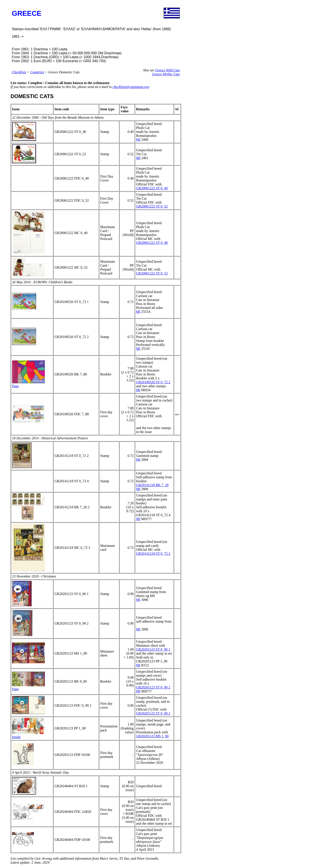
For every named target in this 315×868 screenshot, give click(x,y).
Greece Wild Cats (168, 70)
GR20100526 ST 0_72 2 (153, 382)
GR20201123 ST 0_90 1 (153, 649)
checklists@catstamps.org (131, 87)
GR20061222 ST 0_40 (152, 188)
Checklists (19, 72)
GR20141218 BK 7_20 (152, 485)
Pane (15, 386)
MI (138, 140)
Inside (16, 737)
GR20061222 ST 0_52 (152, 206)
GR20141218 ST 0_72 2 (153, 554)
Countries (37, 72)
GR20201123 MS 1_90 (152, 736)
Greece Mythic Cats (166, 74)
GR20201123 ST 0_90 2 (153, 687)
